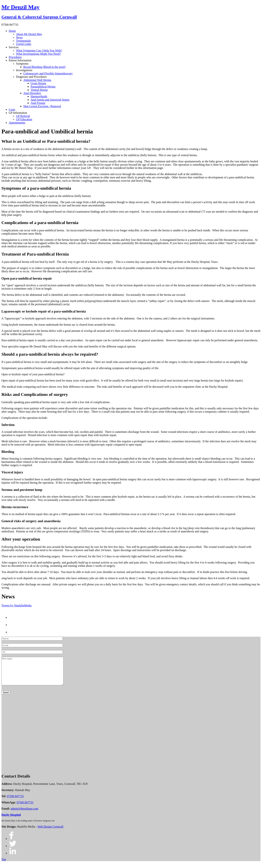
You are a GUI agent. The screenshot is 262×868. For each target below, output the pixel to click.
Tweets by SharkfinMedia (16, 605)
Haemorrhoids (39, 96)
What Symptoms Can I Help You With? (39, 51)
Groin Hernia (38, 83)
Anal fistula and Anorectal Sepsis (50, 100)
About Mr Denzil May (29, 34)
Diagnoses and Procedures (31, 77)
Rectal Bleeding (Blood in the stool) (44, 67)
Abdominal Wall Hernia (37, 80)
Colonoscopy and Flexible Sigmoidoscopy (48, 73)
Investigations (24, 70)
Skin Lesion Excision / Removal (42, 106)
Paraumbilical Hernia (43, 87)
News (19, 37)
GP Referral (23, 116)
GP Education (24, 119)
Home (12, 31)
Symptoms (22, 64)
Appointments (17, 123)
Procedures (15, 57)
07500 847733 (15, 802)
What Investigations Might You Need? (38, 54)
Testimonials (23, 41)
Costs (12, 109)
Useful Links (24, 44)
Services (14, 47)
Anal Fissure (38, 103)
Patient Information (20, 60)
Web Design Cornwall (50, 832)
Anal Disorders (32, 93)
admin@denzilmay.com (24, 814)
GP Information (18, 113)
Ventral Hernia (39, 90)
